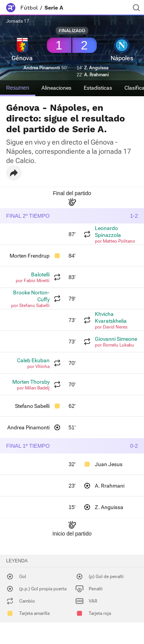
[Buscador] (136, 8)
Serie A (54, 8)
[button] (14, 173)
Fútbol (29, 8)
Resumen (18, 88)
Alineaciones (56, 88)
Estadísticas (98, 88)
